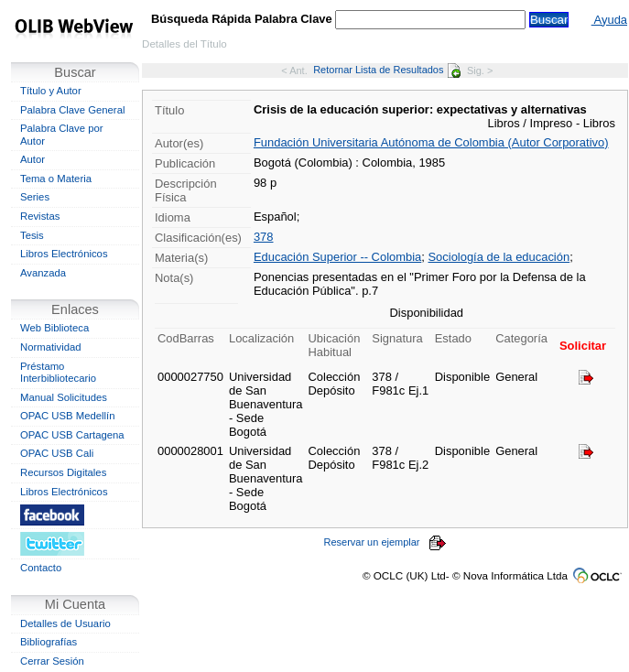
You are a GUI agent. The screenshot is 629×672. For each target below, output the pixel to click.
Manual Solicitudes (64, 397)
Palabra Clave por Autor (62, 135)
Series (35, 197)
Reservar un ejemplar (385, 542)
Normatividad (51, 347)
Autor (33, 159)
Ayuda (609, 20)
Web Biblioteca (54, 328)
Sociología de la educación (499, 257)
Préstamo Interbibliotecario (58, 373)
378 (264, 237)
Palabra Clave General (72, 110)
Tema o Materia (56, 179)
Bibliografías (49, 642)
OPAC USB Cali (57, 453)
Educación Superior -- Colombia (337, 257)
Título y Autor (51, 91)
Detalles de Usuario (65, 623)
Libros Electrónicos (64, 254)
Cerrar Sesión (52, 661)
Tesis (32, 235)
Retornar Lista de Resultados (387, 70)
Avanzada (43, 273)
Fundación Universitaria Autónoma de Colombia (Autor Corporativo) (431, 142)
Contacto (41, 568)
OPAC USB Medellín (68, 416)
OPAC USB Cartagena (72, 435)
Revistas (40, 216)
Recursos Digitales (63, 472)
